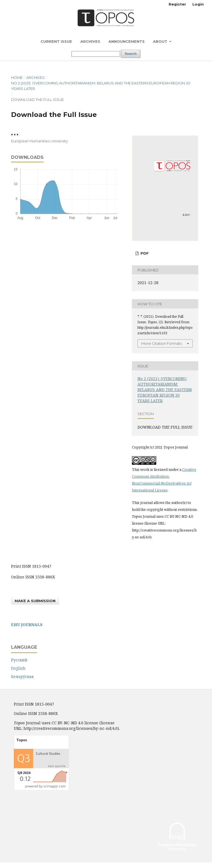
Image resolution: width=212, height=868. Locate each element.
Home (17, 78)
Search (131, 54)
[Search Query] (96, 54)
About (161, 41)
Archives (90, 41)
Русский (19, 660)
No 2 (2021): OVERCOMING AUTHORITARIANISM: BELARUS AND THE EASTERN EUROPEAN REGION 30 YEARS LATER (101, 86)
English (18, 668)
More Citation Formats (161, 343)
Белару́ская (22, 676)
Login (198, 4)
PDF (144, 253)
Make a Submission (35, 601)
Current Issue (56, 41)
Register (177, 4)
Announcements (127, 41)
